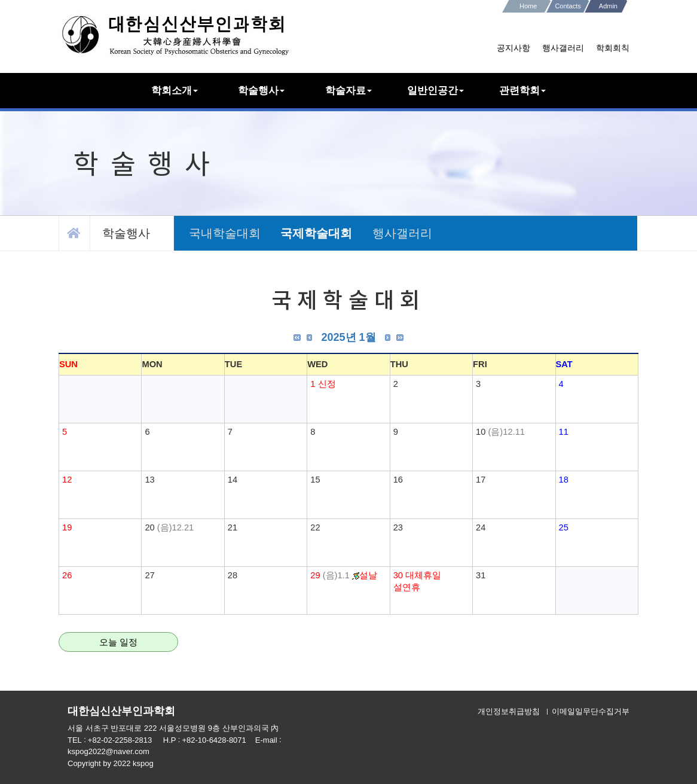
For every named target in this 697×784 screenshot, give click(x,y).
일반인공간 (435, 90)
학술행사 (261, 90)
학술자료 (348, 90)
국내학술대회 (225, 233)
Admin (608, 6)
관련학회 (522, 90)
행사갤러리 (563, 48)
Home (528, 6)
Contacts (568, 6)
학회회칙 (613, 48)
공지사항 (513, 48)
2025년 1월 (348, 337)
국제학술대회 (316, 233)
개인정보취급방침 (509, 711)
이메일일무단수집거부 (591, 711)
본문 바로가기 (0, 0)
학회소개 (175, 90)
